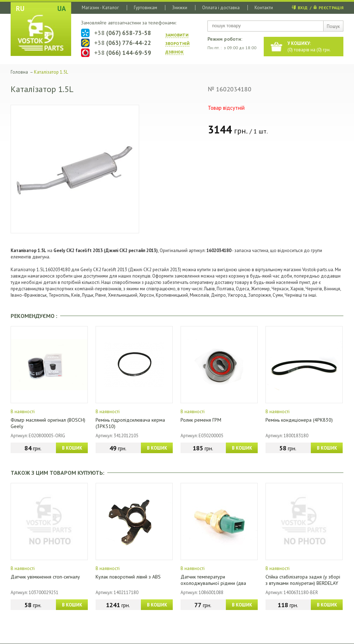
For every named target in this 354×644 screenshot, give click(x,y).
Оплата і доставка (221, 8)
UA (62, 8)
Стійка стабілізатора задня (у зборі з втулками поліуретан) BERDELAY (303, 580)
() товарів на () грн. (309, 47)
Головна (19, 72)
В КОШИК (72, 448)
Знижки (180, 8)
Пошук (333, 26)
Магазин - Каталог (100, 8)
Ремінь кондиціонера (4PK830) (299, 420)
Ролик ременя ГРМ (201, 420)
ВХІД (303, 8)
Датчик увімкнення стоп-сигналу (45, 577)
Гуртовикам (145, 8)
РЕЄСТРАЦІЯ (331, 8)
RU (20, 8)
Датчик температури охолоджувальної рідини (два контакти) (213, 583)
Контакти (264, 8)
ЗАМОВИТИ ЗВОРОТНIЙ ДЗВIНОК (177, 43)
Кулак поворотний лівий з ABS (128, 577)
